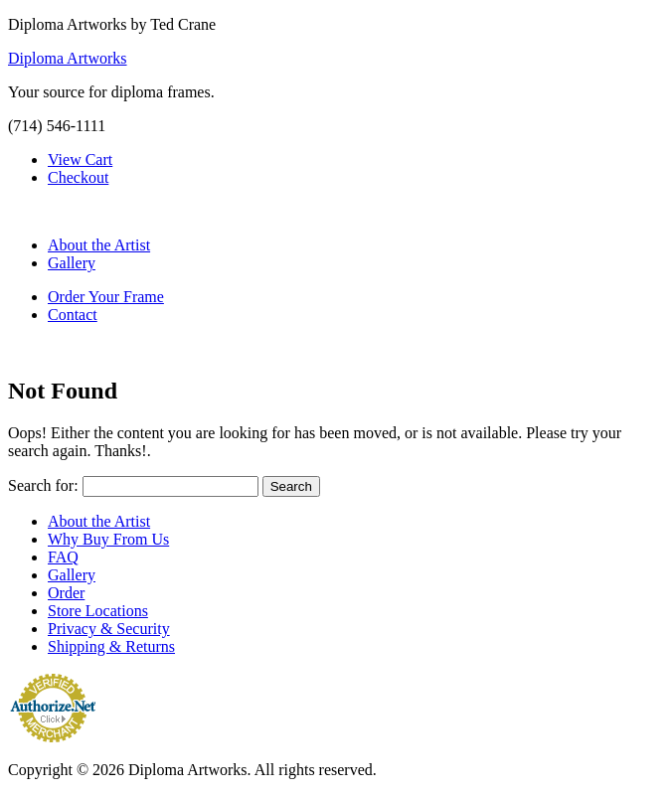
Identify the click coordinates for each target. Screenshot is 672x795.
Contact (73, 315)
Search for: (43, 485)
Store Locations (98, 611)
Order (66, 593)
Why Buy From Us (108, 539)
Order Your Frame (106, 297)
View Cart (80, 159)
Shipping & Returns (111, 646)
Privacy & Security (109, 629)
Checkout (78, 177)
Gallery (72, 263)
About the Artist (99, 245)
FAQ (63, 557)
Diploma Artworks (68, 58)
